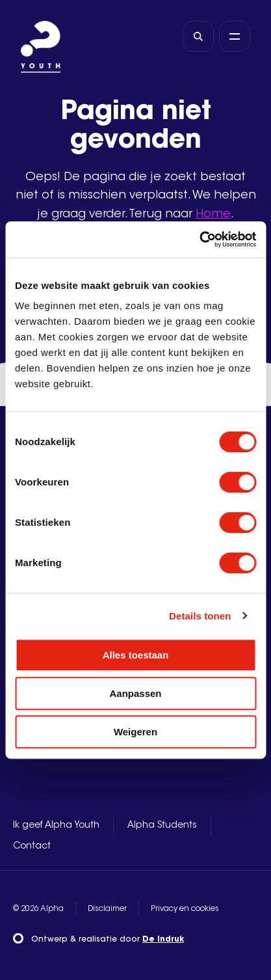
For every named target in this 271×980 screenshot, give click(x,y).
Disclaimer (107, 909)
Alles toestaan (136, 655)
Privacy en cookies (185, 909)
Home (213, 215)
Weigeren (135, 732)
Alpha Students (162, 826)
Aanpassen (135, 693)
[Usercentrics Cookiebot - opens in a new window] (199, 239)
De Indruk (163, 940)
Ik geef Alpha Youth (56, 826)
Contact (32, 847)
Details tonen (200, 616)
